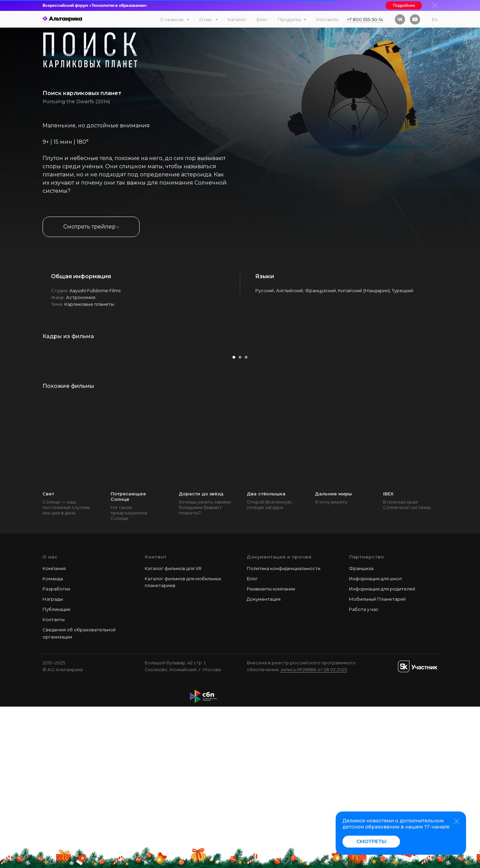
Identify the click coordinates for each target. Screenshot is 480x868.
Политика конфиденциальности (284, 730)
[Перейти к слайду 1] (234, 519)
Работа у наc (364, 771)
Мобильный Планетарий (377, 760)
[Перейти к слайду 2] (240, 519)
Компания (54, 730)
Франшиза (361, 730)
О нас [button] (206, 19)
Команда (53, 740)
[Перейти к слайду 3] (246, 519)
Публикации (57, 771)
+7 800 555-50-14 (365, 19)
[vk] (400, 19)
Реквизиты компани (270, 750)
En (435, 19)
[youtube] (415, 19)
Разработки (56, 750)
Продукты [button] (290, 19)
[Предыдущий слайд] (19, 428)
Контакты (327, 19)
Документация (264, 760)
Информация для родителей (382, 750)
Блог (262, 19)
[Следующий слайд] (461, 428)
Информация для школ (375, 740)
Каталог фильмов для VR (173, 730)
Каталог (237, 19)
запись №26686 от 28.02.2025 (314, 831)
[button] (91, 227)
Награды (53, 760)
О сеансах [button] (172, 19)
